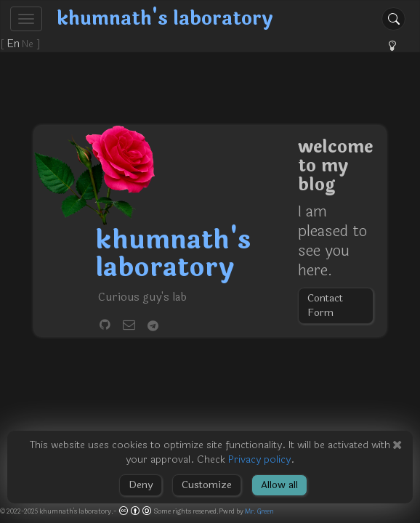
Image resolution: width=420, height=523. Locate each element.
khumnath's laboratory (165, 19)
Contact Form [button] (325, 305)
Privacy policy (259, 459)
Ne (29, 44)
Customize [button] (207, 485)
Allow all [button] (279, 485)
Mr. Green (259, 511)
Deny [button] (141, 485)
